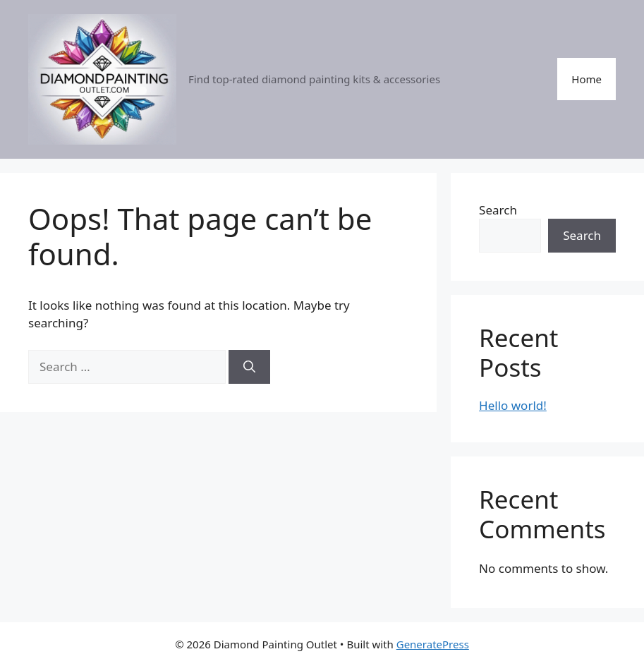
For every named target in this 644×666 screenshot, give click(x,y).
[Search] (249, 367)
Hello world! (513, 405)
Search (498, 210)
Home (587, 79)
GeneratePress (433, 644)
